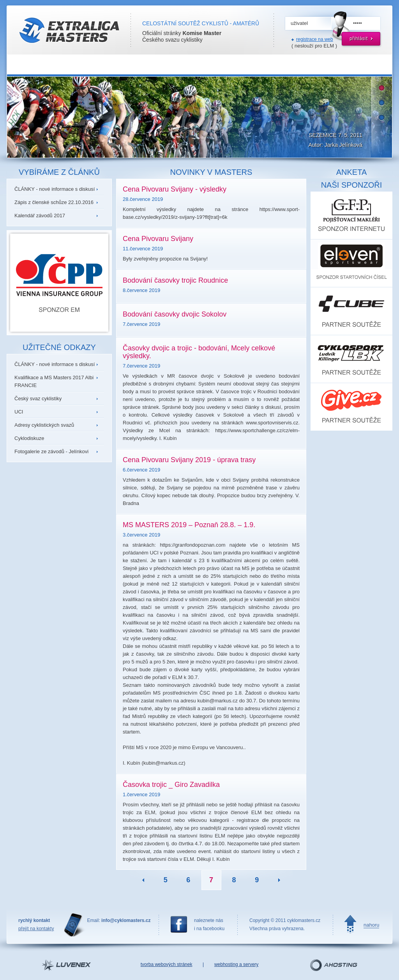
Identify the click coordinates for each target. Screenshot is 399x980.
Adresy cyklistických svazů (44, 425)
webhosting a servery (236, 964)
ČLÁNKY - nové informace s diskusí (55, 189)
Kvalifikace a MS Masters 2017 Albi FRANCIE (54, 381)
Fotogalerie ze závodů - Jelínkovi (51, 451)
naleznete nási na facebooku (209, 925)
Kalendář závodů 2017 (40, 216)
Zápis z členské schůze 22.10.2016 (54, 202)
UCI (19, 412)
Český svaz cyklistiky (38, 399)
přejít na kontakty (36, 929)
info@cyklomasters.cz (126, 920)
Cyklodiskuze (29, 438)
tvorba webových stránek (167, 964)
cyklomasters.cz (304, 920)
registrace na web (315, 39)
